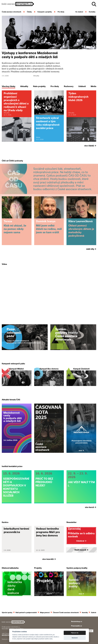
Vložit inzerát (81, 550)
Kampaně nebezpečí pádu (13, 364)
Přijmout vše (75, 633)
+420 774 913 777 (7, 633)
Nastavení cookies (7, 639)
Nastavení (75, 638)
